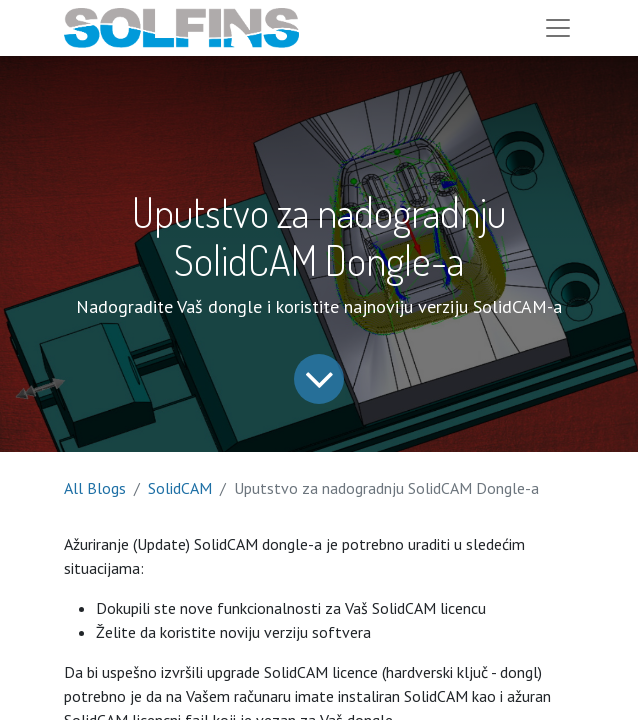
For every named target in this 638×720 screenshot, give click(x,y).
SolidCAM (180, 488)
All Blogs (95, 488)
